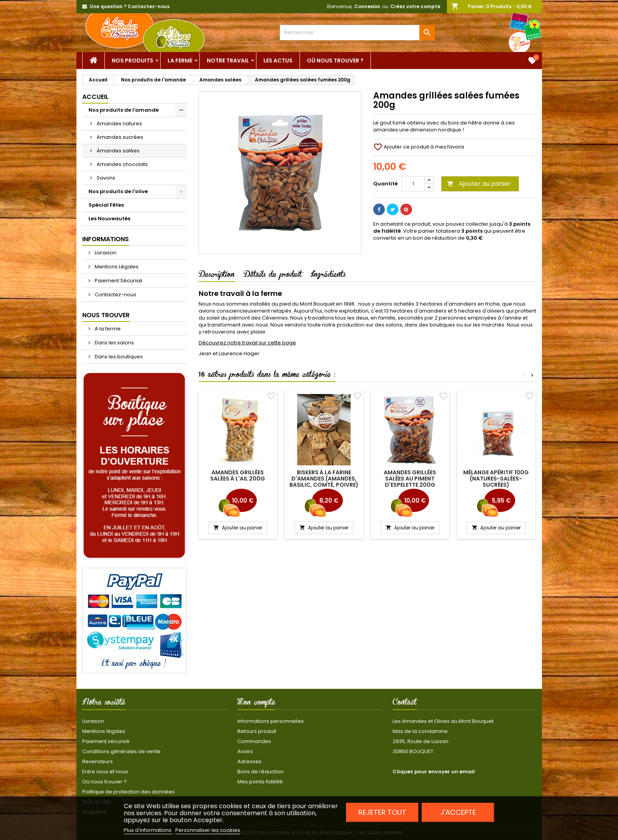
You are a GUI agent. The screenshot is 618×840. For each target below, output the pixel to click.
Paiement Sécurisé (118, 281)
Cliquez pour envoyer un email (434, 772)
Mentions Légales (116, 267)
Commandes (254, 741)
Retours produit (257, 731)
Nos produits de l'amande (124, 110)
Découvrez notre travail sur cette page (247, 343)
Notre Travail (228, 60)
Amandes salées (118, 151)
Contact (405, 703)
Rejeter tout (382, 812)
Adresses (249, 761)
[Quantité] (413, 184)
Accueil (95, 97)
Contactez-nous (115, 295)
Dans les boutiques (118, 357)
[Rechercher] (357, 33)
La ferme (180, 60)
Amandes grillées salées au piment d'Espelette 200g (410, 479)
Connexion (367, 6)
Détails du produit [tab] (273, 276)
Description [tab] (217, 276)
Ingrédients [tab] (328, 276)
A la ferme (107, 329)
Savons (106, 178)
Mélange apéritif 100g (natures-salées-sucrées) (496, 479)
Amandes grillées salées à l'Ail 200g (238, 475)
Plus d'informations (148, 830)
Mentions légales (104, 731)
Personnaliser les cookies (208, 830)
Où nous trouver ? (335, 60)
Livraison (105, 253)
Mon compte (256, 703)
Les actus (278, 60)
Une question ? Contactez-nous (130, 6)
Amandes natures (119, 124)
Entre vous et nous (105, 772)
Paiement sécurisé (106, 741)
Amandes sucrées (120, 137)
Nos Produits (132, 60)
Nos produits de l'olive (118, 191)
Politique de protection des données (128, 792)
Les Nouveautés (109, 219)
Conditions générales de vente (121, 751)
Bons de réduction (261, 772)
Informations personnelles (271, 721)
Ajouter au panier (479, 184)
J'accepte (458, 812)
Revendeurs (98, 761)
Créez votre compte (415, 6)
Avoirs (245, 751)
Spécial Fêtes (106, 205)
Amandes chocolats (122, 164)
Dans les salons (114, 343)
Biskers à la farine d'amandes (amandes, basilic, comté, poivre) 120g (324, 482)
